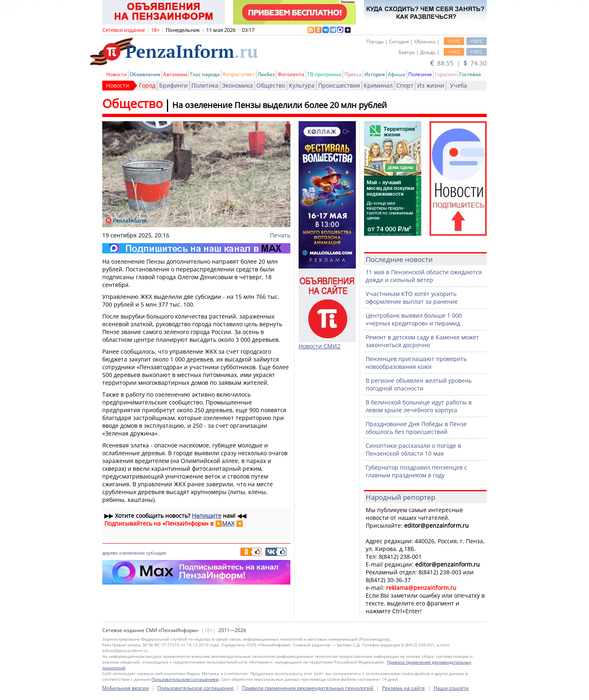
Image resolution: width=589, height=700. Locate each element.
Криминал (378, 85)
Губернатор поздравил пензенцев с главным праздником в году (416, 471)
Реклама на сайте (404, 688)
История (375, 74)
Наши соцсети (451, 688)
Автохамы (175, 74)
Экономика (237, 85)
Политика (205, 85)
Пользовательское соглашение (196, 688)
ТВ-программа (324, 74)
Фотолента (291, 74)
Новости (117, 74)
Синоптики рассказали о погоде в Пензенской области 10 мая (413, 449)
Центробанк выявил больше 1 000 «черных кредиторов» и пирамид (414, 319)
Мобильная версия (126, 688)
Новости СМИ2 (319, 346)
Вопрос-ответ (239, 74)
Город (147, 85)
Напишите (207, 516)
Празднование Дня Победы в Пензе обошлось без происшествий (416, 428)
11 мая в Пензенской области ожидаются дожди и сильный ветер (424, 276)
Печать (280, 235)
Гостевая (470, 74)
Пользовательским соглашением (185, 679)
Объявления (145, 74)
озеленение (132, 553)
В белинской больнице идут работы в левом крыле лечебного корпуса (419, 406)
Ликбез (266, 74)
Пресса (353, 74)
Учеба (459, 85)
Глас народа (205, 74)
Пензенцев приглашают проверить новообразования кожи (416, 363)
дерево (110, 553)
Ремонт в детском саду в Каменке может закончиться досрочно (422, 341)
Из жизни (431, 85)
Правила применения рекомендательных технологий (308, 688)
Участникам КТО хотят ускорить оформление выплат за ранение (412, 298)
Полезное (420, 74)
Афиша (397, 74)
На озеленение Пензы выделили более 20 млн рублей (280, 105)
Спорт (405, 85)
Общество (271, 85)
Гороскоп (446, 74)
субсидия (156, 553)
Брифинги (173, 85)
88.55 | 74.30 (459, 63)
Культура (302, 85)
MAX (228, 523)
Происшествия (339, 85)
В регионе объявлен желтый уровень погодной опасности (419, 384)
